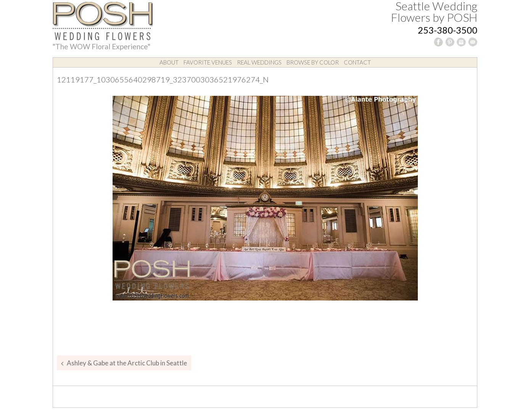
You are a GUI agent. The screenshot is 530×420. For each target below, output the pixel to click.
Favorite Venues (208, 62)
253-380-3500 (448, 30)
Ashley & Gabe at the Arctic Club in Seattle (127, 363)
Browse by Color (313, 62)
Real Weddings (259, 62)
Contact (357, 62)
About (169, 62)
